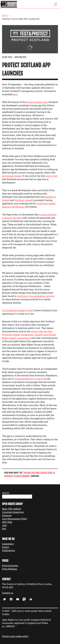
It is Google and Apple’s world (17, 310)
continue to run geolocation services (36, 296)
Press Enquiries (10, 566)
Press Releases (10, 569)
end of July (52, 176)
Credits (6, 614)
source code (37, 331)
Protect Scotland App (37, 102)
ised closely (15, 176)
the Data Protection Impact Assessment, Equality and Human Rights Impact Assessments (29, 335)
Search (6, 493)
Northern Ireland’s (24, 200)
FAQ (4, 529)
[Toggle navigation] (55, 4)
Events (6, 547)
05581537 (10, 626)
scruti (5, 176)
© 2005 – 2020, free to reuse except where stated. (27, 611)
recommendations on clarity (29, 379)
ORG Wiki (7, 522)
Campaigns (8, 544)
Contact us (8, 593)
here (15, 94)
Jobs (4, 525)
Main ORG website (12, 509)
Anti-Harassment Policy (15, 519)
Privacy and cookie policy (15, 636)
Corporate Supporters (13, 512)
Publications (9, 550)
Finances (7, 515)
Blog (5, 16)
